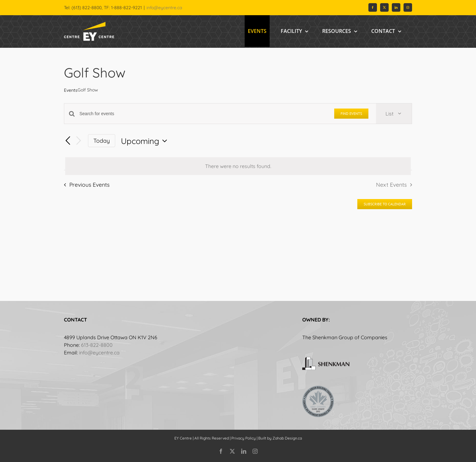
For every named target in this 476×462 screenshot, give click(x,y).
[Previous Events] (68, 141)
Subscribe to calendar (385, 204)
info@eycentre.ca (164, 8)
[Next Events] (78, 141)
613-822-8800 (97, 345)
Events (71, 90)
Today (102, 140)
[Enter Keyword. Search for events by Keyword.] (203, 114)
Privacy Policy (244, 438)
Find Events (351, 113)
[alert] (238, 166)
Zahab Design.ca (287, 438)
